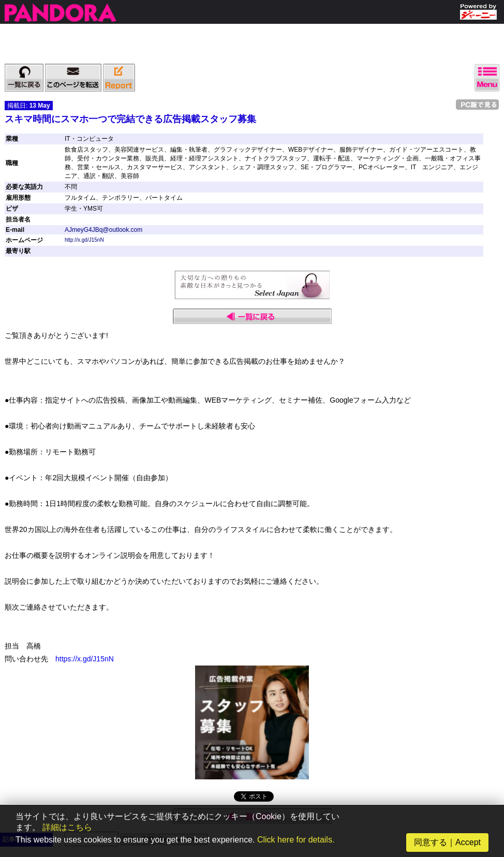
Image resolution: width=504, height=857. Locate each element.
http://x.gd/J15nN (84, 240)
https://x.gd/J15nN (85, 659)
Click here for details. (296, 840)
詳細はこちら (67, 827)
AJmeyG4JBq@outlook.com (103, 230)
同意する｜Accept (447, 842)
